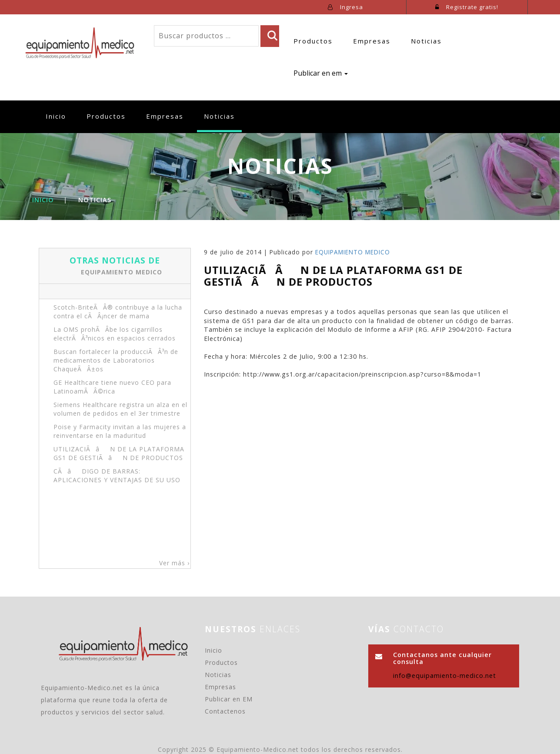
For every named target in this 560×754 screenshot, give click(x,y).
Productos (313, 41)
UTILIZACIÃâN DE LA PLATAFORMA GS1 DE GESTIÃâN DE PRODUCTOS (119, 453)
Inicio (59, 116)
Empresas (372, 41)
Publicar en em (321, 73)
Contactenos (225, 711)
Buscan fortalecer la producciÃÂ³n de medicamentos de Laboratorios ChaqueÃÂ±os (116, 360)
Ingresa (345, 7)
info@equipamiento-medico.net (445, 676)
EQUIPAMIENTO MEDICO (122, 272)
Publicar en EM (229, 699)
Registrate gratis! (467, 7)
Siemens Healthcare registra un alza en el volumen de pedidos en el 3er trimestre (120, 409)
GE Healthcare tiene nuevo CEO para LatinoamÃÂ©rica (112, 387)
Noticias (426, 41)
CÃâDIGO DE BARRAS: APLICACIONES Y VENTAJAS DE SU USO (117, 475)
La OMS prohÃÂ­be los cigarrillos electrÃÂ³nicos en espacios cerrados (115, 334)
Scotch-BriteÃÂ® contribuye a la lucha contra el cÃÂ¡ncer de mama (118, 312)
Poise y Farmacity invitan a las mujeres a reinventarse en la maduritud (120, 431)
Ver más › (174, 563)
